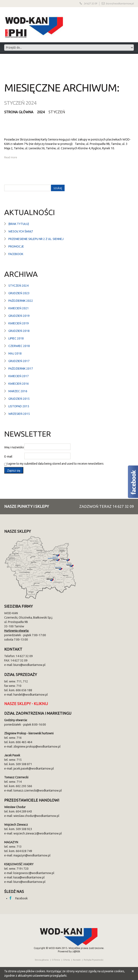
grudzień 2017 (19, 361)
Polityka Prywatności (94, 960)
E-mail (8, 456)
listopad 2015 (19, 406)
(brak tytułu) (19, 224)
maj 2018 (15, 353)
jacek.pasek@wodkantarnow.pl (34, 768)
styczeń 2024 (18, 285)
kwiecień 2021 (19, 308)
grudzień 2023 (19, 293)
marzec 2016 (18, 391)
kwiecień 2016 (19, 383)
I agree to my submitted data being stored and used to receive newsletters (54, 464)
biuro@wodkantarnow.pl (120, 4)
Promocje (16, 246)
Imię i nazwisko (14, 447)
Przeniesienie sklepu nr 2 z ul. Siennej (36, 239)
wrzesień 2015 (19, 414)
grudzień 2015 (19, 398)
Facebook (16, 254)
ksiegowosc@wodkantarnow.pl (34, 873)
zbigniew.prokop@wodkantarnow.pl (37, 746)
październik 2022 (21, 300)
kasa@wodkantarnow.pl (29, 877)
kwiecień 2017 (19, 376)
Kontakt (77, 960)
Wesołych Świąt (21, 231)
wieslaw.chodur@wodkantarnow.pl (36, 816)
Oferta (66, 960)
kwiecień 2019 (19, 323)
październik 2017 (21, 368)
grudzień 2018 (19, 331)
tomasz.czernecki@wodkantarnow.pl (38, 790)
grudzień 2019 (19, 316)
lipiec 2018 (16, 338)
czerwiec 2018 (19, 346)
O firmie (56, 960)
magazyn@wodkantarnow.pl (32, 855)
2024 (45, 112)
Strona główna (21, 112)
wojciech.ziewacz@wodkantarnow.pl (38, 833)
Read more (11, 157)
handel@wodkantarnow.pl (31, 694)
